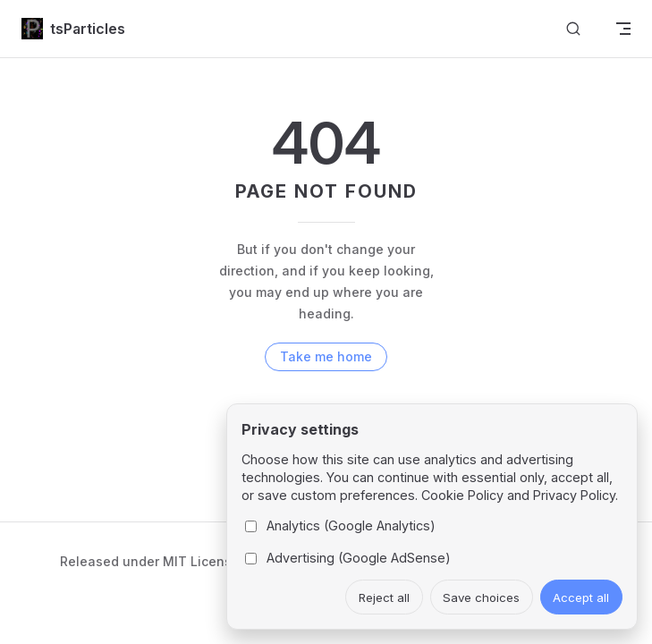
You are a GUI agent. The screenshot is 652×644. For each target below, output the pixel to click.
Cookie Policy (462, 495)
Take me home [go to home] (326, 356)
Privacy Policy (574, 495)
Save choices (481, 597)
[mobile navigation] (623, 29)
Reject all (384, 597)
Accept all (581, 597)
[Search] (573, 29)
